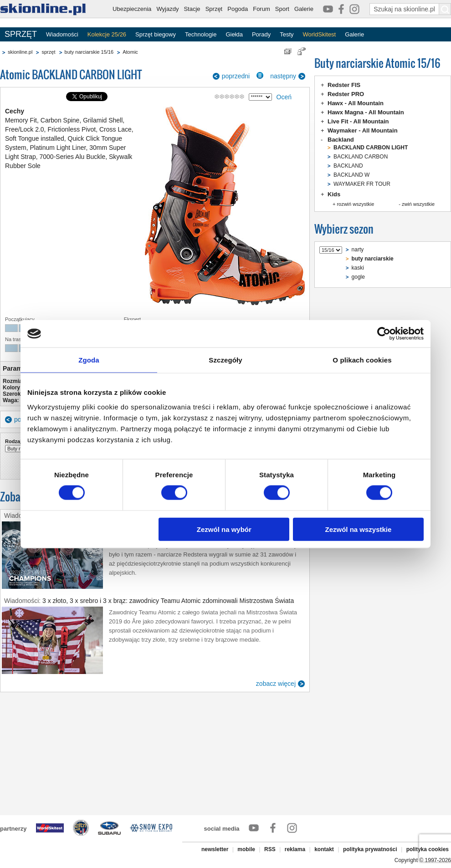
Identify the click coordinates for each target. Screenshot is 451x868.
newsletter (215, 849)
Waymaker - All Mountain (363, 130)
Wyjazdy (167, 9)
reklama (295, 849)
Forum (261, 9)
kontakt (324, 849)
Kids (334, 194)
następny (283, 76)
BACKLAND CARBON (361, 157)
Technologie (201, 34)
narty (358, 250)
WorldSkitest (320, 34)
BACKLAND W (351, 175)
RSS (270, 849)
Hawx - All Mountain (356, 103)
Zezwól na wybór (224, 529)
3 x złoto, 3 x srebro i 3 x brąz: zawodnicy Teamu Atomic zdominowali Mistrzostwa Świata (168, 601)
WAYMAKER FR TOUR (362, 184)
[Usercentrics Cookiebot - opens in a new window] (384, 334)
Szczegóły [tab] (225, 360)
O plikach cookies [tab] (362, 360)
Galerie (304, 9)
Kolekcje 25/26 (107, 34)
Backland (341, 140)
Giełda (234, 34)
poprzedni (236, 76)
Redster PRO (346, 94)
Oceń (284, 97)
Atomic (130, 52)
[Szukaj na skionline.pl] (445, 9)
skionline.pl (20, 52)
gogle (358, 277)
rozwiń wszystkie (355, 204)
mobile (246, 849)
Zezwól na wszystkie (359, 529)
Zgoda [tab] (89, 360)
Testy (287, 34)
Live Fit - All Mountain (358, 121)
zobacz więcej (276, 684)
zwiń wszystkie (418, 204)
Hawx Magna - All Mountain (366, 112)
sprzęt (48, 52)
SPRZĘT (21, 34)
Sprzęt (214, 9)
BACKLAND (348, 166)
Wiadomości (62, 34)
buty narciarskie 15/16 (89, 52)
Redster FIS (344, 85)
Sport (282, 9)
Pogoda (238, 9)
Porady (261, 34)
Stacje (192, 9)
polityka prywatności (370, 849)
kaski (358, 268)
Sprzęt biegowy (156, 34)
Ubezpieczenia (132, 9)
